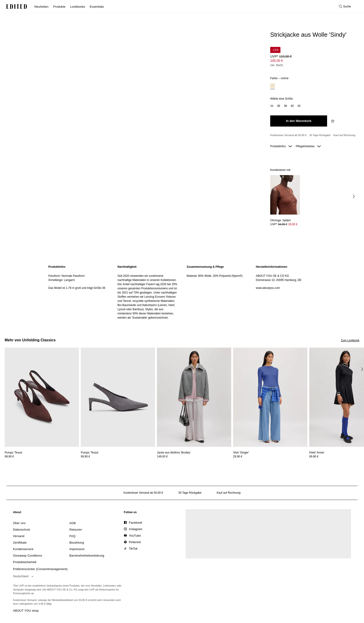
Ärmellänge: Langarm (62, 280)
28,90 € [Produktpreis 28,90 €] (293, 224)
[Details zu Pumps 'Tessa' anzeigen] (42, 397)
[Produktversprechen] (313, 135)
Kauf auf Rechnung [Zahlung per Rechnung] (344, 135)
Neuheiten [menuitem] (41, 7)
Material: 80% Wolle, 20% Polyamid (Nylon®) (215, 276)
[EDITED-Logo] (17, 7)
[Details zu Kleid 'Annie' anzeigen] (317, 453)
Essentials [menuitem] (97, 7)
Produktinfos (281, 146)
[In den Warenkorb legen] (299, 121)
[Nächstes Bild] (354, 196)
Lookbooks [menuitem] (78, 7)
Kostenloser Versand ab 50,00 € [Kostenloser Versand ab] (288, 135)
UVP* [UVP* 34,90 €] (284, 224)
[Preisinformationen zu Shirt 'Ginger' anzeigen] (270, 457)
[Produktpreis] (313, 57)
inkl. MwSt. (277, 65)
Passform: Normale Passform (67, 276)
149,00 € (162, 457)
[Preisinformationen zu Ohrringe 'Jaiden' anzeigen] (285, 224)
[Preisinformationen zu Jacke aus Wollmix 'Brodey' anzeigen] (194, 457)
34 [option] (272, 106)
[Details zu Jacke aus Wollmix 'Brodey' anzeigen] (194, 397)
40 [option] (292, 106)
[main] (182, 292)
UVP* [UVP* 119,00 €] (281, 56)
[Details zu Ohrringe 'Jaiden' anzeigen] (285, 195)
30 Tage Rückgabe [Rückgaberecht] (320, 135)
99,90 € (9, 457)
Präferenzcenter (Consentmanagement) (40, 569)
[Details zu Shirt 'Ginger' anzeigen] (270, 397)
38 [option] (285, 106)
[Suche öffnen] (345, 7)
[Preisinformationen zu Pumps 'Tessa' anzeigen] (42, 457)
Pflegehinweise (308, 146)
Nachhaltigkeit (127, 267)
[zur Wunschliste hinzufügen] (333, 121)
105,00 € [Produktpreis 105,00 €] (277, 61)
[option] (273, 86)
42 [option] (299, 106)
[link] (17, 513)
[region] (78, 292)
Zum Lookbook (350, 340)
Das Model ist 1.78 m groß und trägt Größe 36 (77, 288)
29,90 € (238, 457)
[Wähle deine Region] (24, 576)
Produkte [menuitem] (59, 7)
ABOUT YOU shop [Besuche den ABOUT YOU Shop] (26, 611)
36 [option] (278, 106)
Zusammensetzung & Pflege (205, 267)
